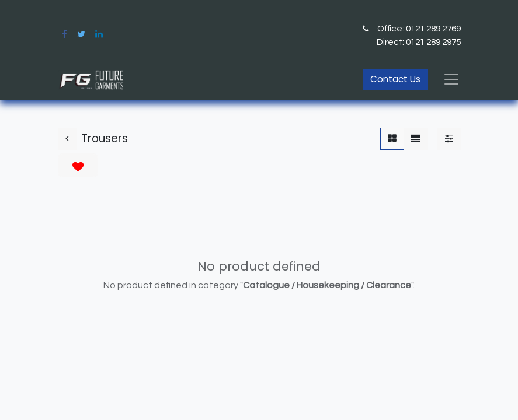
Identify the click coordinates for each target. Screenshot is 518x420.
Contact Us (395, 79)
